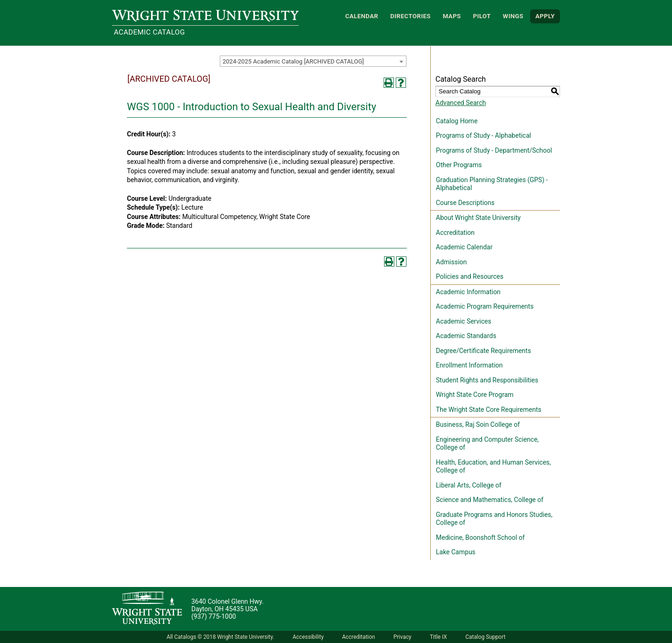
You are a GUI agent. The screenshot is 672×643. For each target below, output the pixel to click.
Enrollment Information (469, 365)
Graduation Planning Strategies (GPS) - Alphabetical (492, 184)
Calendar (362, 16)
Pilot (482, 16)
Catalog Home (457, 121)
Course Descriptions (465, 203)
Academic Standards (466, 336)
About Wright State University (478, 218)
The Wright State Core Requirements (489, 410)
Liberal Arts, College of (469, 485)
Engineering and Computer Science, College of (487, 444)
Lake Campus (456, 552)
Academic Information (468, 292)
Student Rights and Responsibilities (487, 380)
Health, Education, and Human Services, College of (493, 466)
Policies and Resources (470, 276)
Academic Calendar (464, 247)
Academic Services (464, 321)
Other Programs (459, 165)
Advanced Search (461, 103)
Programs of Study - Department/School (494, 150)
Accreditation (455, 233)
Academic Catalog (149, 32)
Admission (451, 262)
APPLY (545, 16)
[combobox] (313, 61)
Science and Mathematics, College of (490, 500)
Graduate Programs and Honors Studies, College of (494, 519)
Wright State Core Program (475, 395)
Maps (452, 16)
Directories (410, 16)
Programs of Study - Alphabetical (483, 135)
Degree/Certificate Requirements (483, 351)
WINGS (513, 16)
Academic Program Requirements (485, 306)
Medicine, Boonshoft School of (480, 537)
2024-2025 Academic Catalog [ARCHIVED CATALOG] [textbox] (293, 61)
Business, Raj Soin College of (478, 424)
